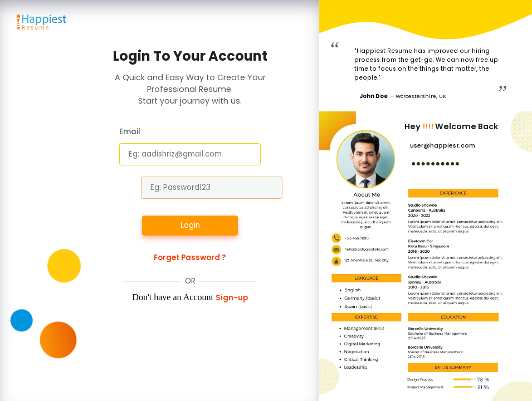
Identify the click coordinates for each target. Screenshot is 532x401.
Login (190, 225)
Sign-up (232, 298)
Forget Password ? (190, 258)
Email (130, 132)
